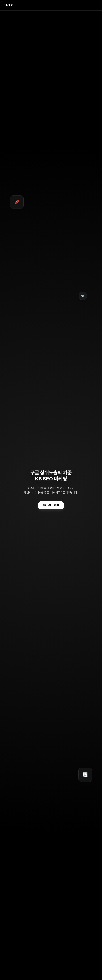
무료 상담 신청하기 (51, 505)
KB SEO (8, 5)
